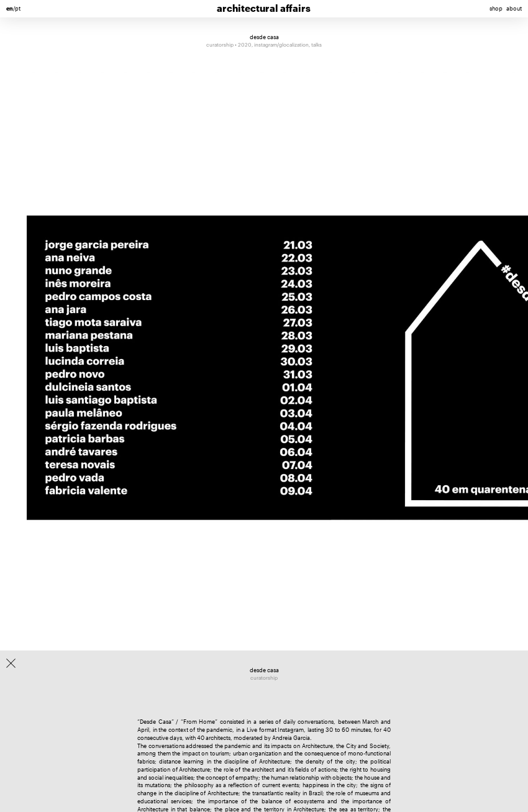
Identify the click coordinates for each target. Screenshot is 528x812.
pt (18, 8)
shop (496, 8)
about (514, 8)
